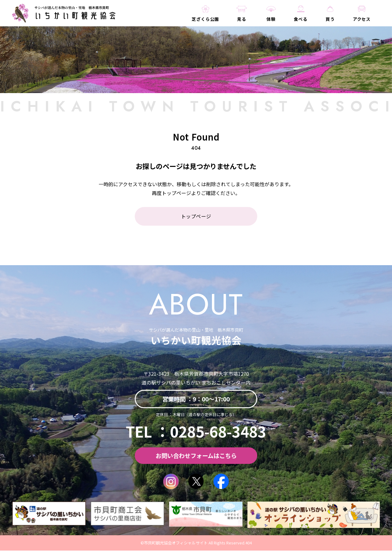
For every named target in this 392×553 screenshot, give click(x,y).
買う (329, 22)
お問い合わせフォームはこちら (196, 458)
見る (236, 22)
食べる (298, 22)
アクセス (362, 22)
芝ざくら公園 (198, 22)
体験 (267, 22)
